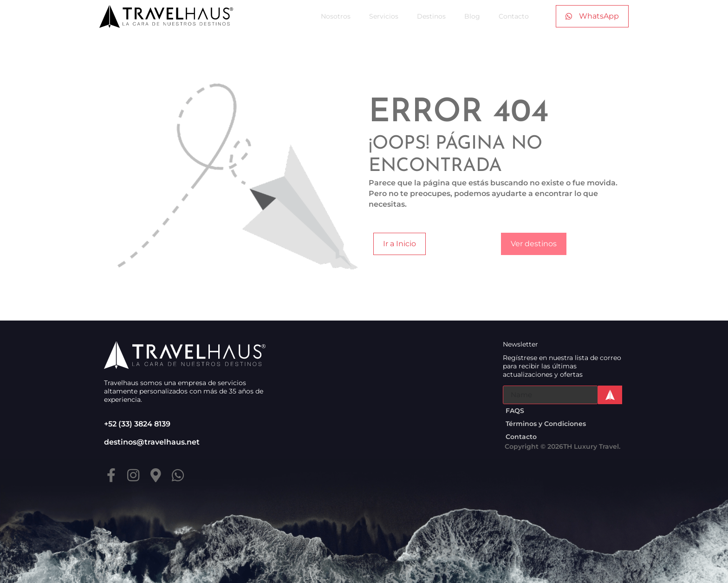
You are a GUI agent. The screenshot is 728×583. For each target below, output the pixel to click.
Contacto (514, 16)
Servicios (384, 16)
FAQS (515, 411)
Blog (472, 16)
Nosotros (336, 16)
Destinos (431, 16)
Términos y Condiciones (546, 424)
